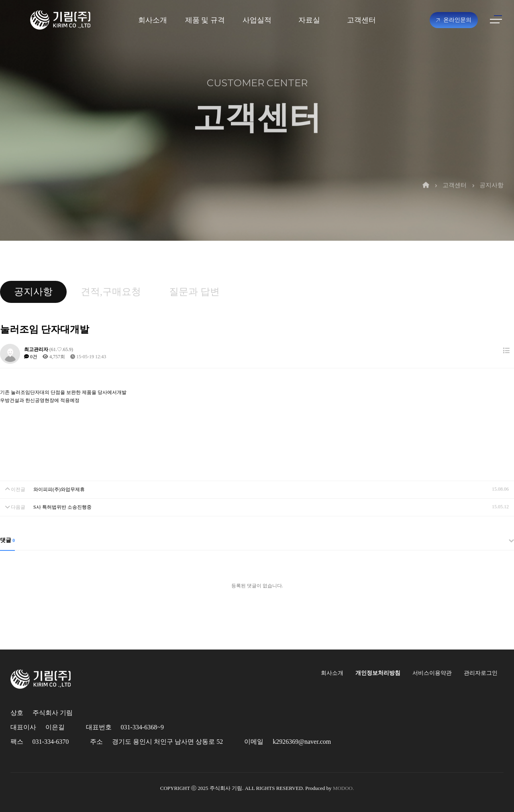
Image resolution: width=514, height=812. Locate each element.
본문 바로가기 (0, 0)
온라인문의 (454, 20)
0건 (31, 357)
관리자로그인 (481, 673)
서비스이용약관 (432, 673)
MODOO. (343, 788)
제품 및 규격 (205, 20)
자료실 (309, 20)
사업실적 (257, 20)
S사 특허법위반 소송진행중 (62, 507)
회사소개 (153, 20)
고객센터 (361, 20)
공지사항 (492, 175)
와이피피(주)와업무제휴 (59, 489)
